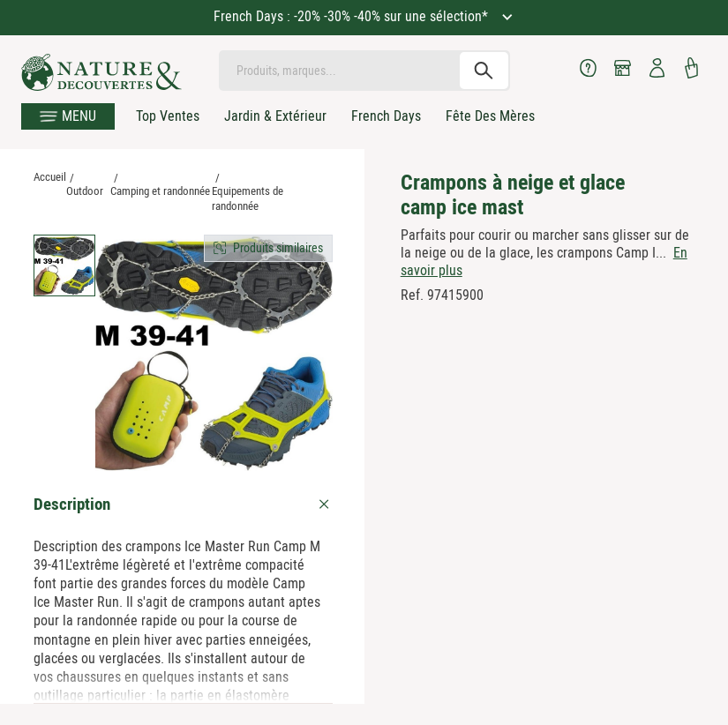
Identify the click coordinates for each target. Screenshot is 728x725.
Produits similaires (278, 248)
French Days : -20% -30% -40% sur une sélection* (353, 16)
